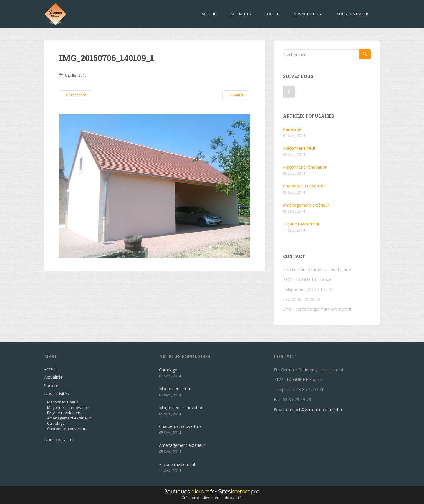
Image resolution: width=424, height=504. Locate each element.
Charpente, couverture (304, 186)
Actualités (241, 14)
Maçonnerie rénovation (305, 167)
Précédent (76, 95)
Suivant (236, 95)
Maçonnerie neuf (299, 148)
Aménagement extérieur (306, 205)
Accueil (209, 14)
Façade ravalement (301, 224)
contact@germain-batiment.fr (323, 309)
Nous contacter (352, 14)
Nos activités (308, 14)
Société (272, 14)
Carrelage (292, 129)
